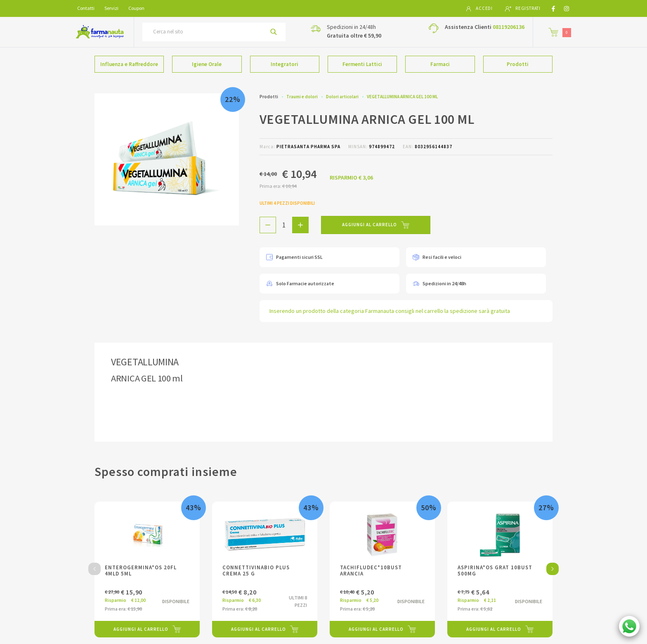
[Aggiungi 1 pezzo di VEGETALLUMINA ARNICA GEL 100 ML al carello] (300, 225)
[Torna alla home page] (100, 32)
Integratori (285, 64)
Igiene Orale (207, 64)
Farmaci (440, 64)
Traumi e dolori (302, 97)
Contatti (86, 8)
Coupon (136, 8)
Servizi (111, 8)
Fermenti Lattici (362, 64)
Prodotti (518, 64)
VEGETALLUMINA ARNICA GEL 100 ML (402, 97)
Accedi (479, 9)
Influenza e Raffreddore (129, 64)
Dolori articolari (342, 97)
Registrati (523, 9)
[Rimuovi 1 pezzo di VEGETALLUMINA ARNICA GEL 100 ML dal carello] (268, 225)
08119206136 (509, 27)
